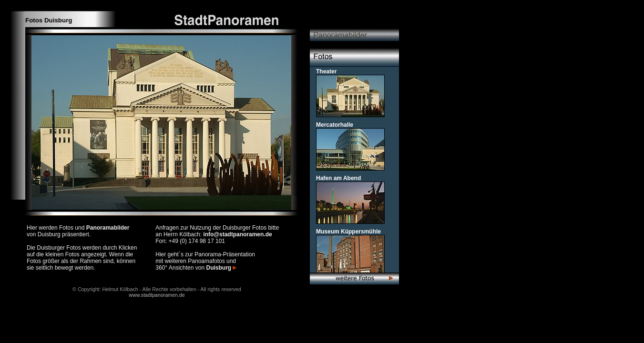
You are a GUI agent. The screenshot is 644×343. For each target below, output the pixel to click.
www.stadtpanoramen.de (157, 295)
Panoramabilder (108, 228)
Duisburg (221, 268)
